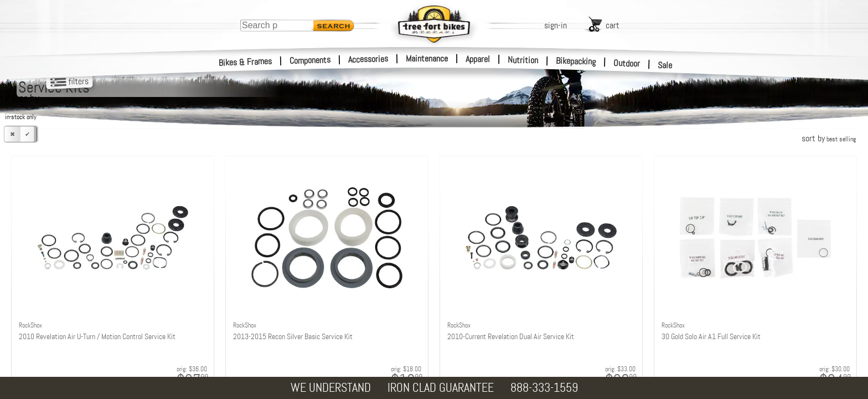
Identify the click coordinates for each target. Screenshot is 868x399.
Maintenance (427, 58)
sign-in (556, 25)
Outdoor (627, 63)
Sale (665, 65)
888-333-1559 (544, 388)
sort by (829, 138)
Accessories (368, 59)
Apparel (478, 59)
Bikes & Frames (246, 62)
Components (310, 60)
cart (613, 25)
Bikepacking (576, 61)
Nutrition (523, 60)
